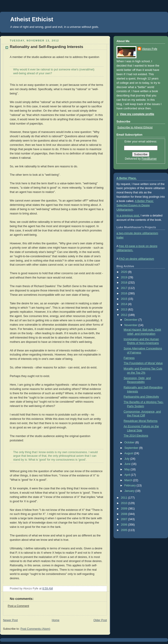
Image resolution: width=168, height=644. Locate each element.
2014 (125, 304)
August (129, 453)
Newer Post (10, 620)
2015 (125, 299)
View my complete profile (137, 114)
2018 (125, 283)
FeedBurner (149, 159)
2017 (125, 288)
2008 (125, 514)
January (130, 491)
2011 (125, 498)
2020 (125, 272)
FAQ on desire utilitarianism (136, 259)
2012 (125, 315)
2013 (125, 310)
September (132, 448)
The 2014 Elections (136, 436)
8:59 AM (48, 589)
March (129, 480)
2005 (125, 530)
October (130, 442)
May (127, 469)
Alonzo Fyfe (150, 49)
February (131, 485)
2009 (125, 509)
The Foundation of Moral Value (143, 363)
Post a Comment (18, 606)
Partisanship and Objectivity (141, 397)
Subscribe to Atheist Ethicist (135, 127)
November (131, 325)
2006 (125, 525)
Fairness (129, 358)
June (128, 464)
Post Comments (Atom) (35, 629)
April (128, 475)
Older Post (100, 620)
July (127, 459)
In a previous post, (128, 216)
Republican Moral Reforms (141, 421)
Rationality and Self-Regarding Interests (46, 47)
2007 (125, 519)
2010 (125, 503)
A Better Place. (127, 178)
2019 (125, 277)
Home (56, 620)
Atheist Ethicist (32, 19)
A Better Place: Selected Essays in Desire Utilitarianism (135, 205)
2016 (125, 293)
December (131, 320)
